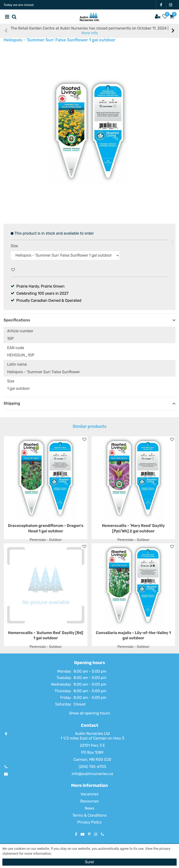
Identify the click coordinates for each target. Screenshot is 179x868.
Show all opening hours (89, 713)
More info (89, 33)
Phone (103, 834)
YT (83, 834)
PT (89, 834)
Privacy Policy (89, 822)
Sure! (89, 862)
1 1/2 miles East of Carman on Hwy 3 (92, 738)
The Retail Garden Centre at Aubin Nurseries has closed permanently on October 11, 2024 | (90, 31)
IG (171, 5)
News (89, 808)
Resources (89, 801)
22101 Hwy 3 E (92, 745)
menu (7, 17)
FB (161, 5)
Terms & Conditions (89, 815)
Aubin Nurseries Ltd (92, 734)
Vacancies (90, 794)
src (14, 17)
